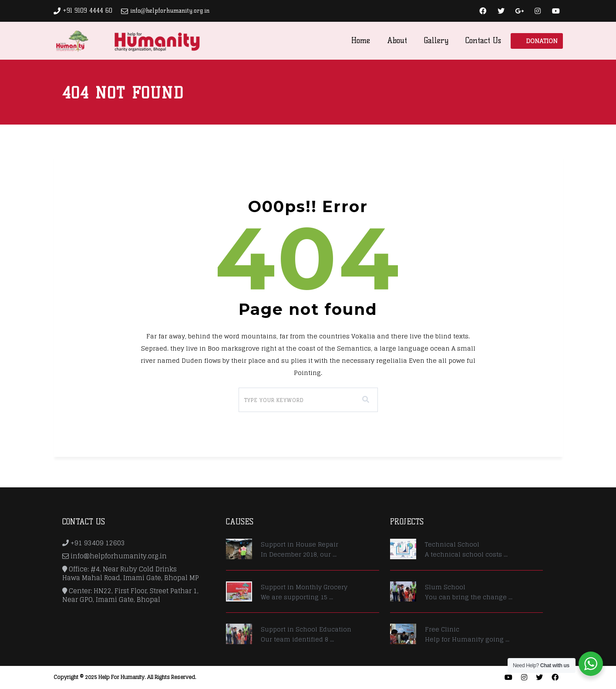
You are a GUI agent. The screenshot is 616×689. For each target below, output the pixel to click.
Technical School (452, 544)
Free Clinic (442, 629)
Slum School (445, 587)
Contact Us (483, 41)
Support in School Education (306, 629)
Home (361, 41)
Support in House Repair (300, 544)
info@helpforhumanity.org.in (170, 11)
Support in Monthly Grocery (304, 587)
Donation (542, 41)
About (397, 41)
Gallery (436, 41)
